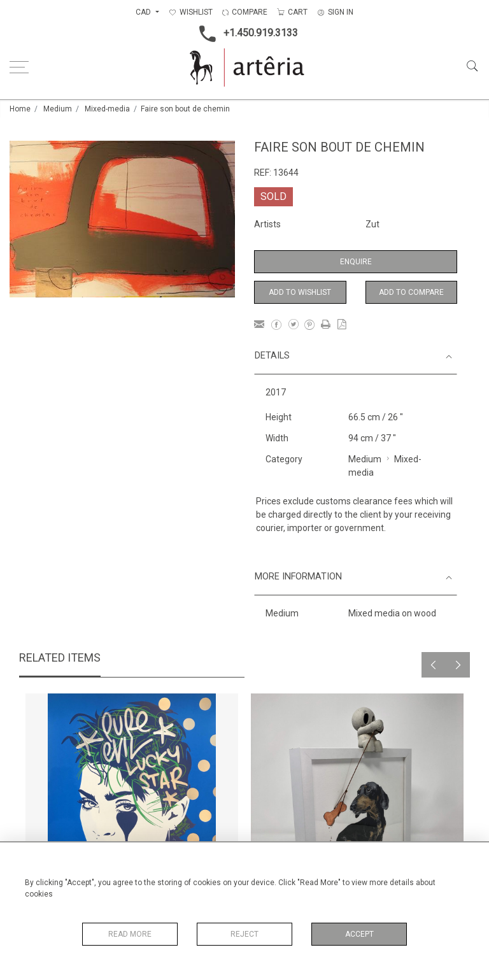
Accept (359, 934)
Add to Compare (411, 292)
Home (20, 109)
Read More (130, 934)
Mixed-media (107, 109)
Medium (58, 109)
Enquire (356, 262)
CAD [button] (144, 12)
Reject (244, 934)
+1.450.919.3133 (245, 34)
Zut (372, 224)
